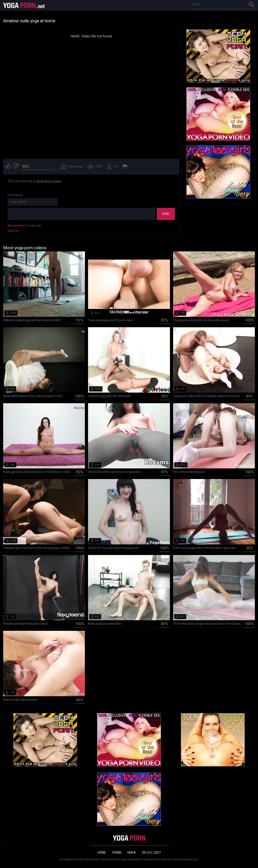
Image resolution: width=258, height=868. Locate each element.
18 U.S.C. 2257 (151, 852)
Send (166, 214)
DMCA (132, 852)
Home (102, 852)
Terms (117, 852)
